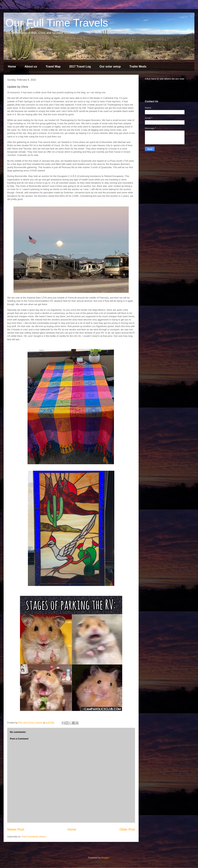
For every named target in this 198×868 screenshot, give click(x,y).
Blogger (105, 858)
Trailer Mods (138, 67)
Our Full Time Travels (57, 23)
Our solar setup (110, 67)
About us (31, 67)
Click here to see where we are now (165, 79)
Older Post (127, 829)
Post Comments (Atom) (34, 837)
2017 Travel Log (80, 67)
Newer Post (16, 829)
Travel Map (53, 67)
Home (12, 67)
